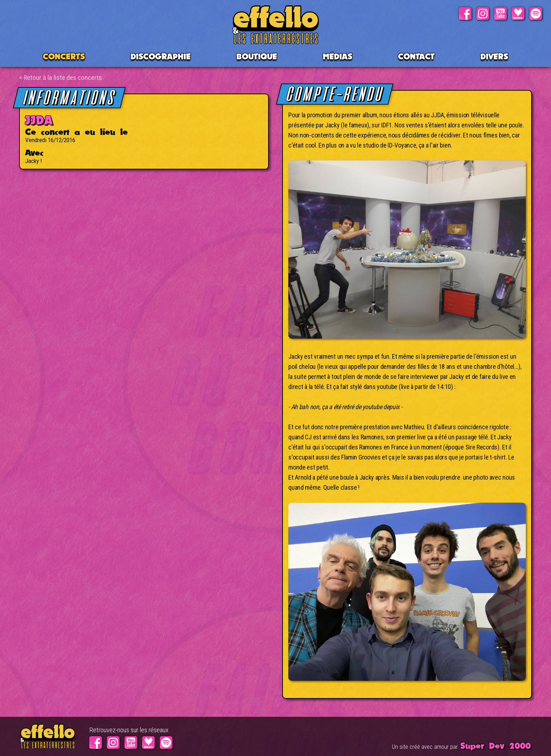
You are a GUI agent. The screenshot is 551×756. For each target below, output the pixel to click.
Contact (416, 56)
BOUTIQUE (257, 56)
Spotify (536, 12)
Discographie (161, 56)
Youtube (500, 12)
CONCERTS (64, 56)
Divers (494, 56)
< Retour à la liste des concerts (60, 78)
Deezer (518, 12)
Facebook (465, 12)
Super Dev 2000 (496, 746)
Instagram (483, 12)
